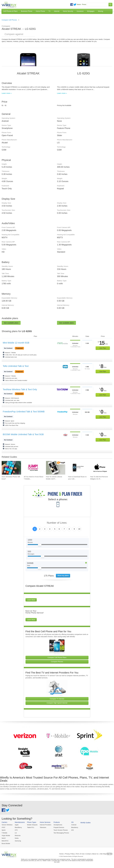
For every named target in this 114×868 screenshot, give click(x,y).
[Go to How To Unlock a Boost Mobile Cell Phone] (56, 468)
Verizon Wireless (7, 825)
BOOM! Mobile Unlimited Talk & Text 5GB (23, 434)
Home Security (68, 11)
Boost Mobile (6, 843)
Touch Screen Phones (61, 830)
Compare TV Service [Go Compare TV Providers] (57, 699)
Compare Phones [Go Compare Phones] (57, 662)
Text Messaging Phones (61, 833)
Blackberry (75, 827)
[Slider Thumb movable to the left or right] (40, 545)
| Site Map (103, 854)
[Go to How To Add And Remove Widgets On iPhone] (100, 468)
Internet (57, 11)
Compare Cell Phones (9, 20)
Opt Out (109, 854)
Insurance (80, 11)
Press (84, 4)
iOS (72, 830)
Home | (62, 854)
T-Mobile (4, 833)
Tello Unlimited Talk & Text (16, 366)
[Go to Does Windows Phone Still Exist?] (11, 468)
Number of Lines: (57, 523)
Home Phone (40, 11)
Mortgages (91, 11)
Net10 (4, 838)
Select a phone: (58, 500)
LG (16, 833)
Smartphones (58, 825)
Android (74, 825)
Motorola (18, 836)
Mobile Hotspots (32, 825)
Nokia (17, 838)
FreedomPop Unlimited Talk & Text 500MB (24, 412)
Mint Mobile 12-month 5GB (16, 343)
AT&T (3, 827)
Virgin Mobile (6, 836)
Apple (17, 825)
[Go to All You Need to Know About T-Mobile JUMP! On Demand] (34, 468)
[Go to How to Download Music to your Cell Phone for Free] (78, 468)
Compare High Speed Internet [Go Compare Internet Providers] (57, 703)
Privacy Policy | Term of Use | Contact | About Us (82, 854)
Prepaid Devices (59, 827)
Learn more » (7, 93)
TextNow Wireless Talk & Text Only (20, 389)
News (79, 4)
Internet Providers (46, 825)
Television (43, 827)
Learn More (31, 600)
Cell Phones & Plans (10, 11)
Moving (100, 11)
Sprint (4, 830)
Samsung (18, 841)
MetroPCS (5, 841)
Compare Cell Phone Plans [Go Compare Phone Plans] (57, 658)
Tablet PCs (31, 827)
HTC (16, 830)
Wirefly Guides (86, 823)
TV (50, 11)
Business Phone (27, 11)
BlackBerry (18, 827)
